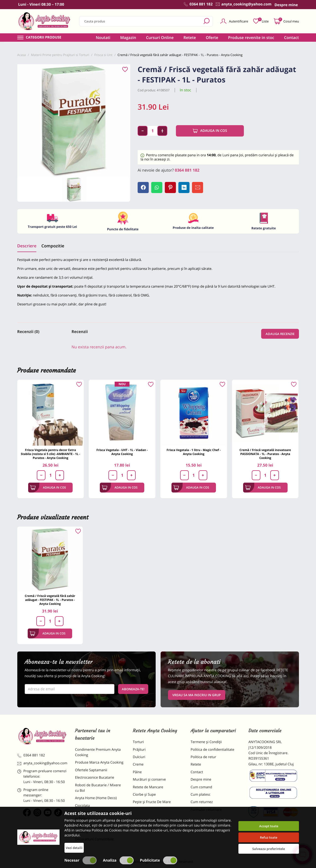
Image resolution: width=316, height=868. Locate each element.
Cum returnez (202, 802)
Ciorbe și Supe (144, 795)
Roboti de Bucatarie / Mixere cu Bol (98, 788)
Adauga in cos (210, 131)
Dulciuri (139, 757)
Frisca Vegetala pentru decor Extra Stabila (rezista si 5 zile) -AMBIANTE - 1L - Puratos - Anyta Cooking (50, 454)
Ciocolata (83, 806)
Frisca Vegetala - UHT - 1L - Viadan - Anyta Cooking (122, 452)
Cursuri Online (160, 38)
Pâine (137, 772)
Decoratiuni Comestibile (94, 839)
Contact (292, 38)
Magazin (128, 38)
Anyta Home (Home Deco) (96, 798)
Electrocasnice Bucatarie (95, 778)
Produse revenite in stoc (251, 38)
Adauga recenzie (280, 334)
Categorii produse (44, 38)
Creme (138, 764)
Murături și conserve (149, 779)
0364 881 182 (187, 170)
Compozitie (53, 246)
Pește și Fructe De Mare (152, 802)
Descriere (27, 246)
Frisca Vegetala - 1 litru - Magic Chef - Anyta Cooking (194, 452)
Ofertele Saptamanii (91, 770)
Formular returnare (206, 810)
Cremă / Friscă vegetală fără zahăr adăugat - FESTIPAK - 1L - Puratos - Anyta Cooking (50, 600)
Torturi (138, 742)
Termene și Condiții (206, 742)
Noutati (103, 38)
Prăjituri (139, 750)
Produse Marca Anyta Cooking (99, 762)
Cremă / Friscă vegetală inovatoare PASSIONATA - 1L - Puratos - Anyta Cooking (265, 454)
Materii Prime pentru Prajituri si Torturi (99, 816)
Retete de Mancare (148, 787)
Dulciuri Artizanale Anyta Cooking (95, 829)
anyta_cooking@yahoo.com (42, 763)
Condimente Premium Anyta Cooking (98, 752)
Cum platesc (201, 795)
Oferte (212, 38)
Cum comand (201, 787)
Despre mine (201, 779)
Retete (190, 38)
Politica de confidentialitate (213, 750)
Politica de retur (203, 757)
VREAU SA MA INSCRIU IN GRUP (197, 695)
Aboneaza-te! (133, 689)
